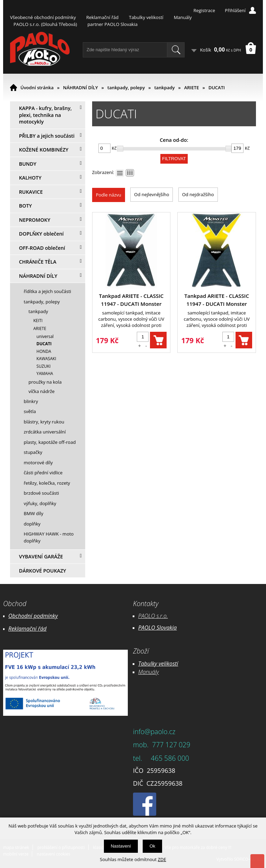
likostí (171, 664)
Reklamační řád (102, 17)
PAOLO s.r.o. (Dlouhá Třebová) (45, 24)
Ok (153, 846)
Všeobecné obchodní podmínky (43, 17)
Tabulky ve (151, 664)
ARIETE (192, 88)
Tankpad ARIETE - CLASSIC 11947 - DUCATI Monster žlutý (217, 300)
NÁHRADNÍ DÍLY (81, 88)
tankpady (164, 88)
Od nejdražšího (198, 194)
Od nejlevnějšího (152, 194)
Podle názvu (109, 195)
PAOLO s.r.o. (153, 616)
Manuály (183, 17)
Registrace (204, 10)
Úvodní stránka (37, 88)
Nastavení (121, 846)
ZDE (162, 859)
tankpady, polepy (126, 88)
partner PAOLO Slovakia (112, 24)
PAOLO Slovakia (157, 628)
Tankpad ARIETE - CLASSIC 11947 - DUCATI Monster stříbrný (131, 300)
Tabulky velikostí (146, 17)
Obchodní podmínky (33, 616)
